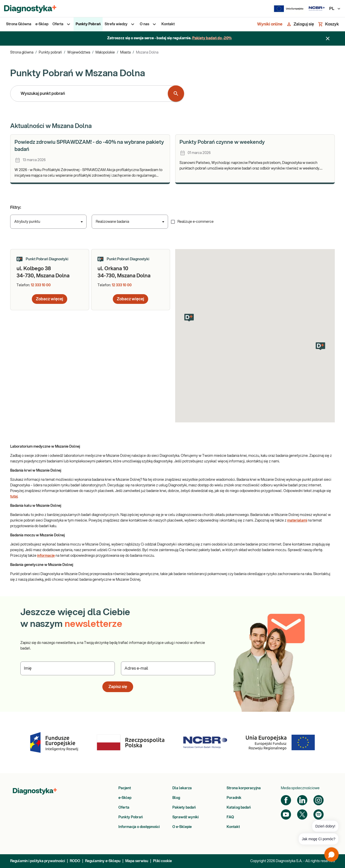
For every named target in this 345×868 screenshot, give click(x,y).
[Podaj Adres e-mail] (168, 668)
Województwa (79, 53)
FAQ (230, 817)
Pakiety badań (184, 808)
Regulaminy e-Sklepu (103, 861)
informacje (46, 556)
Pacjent (125, 788)
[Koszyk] (328, 24)
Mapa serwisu (137, 861)
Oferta (124, 808)
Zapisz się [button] (118, 687)
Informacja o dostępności (139, 827)
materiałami (297, 521)
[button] (189, 318)
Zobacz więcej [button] (50, 299)
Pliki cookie (162, 861)
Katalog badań (239, 808)
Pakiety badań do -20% (212, 38)
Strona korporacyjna (244, 788)
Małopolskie (105, 53)
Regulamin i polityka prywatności (38, 861)
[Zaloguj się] (300, 24)
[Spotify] (319, 814)
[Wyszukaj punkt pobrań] (176, 94)
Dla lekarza (182, 788)
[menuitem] (19, 24)
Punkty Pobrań (131, 817)
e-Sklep (125, 798)
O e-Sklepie (182, 827)
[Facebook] (286, 800)
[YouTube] (286, 814)
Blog (176, 798)
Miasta (125, 53)
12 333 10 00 (41, 285)
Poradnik (234, 798)
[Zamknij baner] (328, 38)
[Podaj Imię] (68, 668)
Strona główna (22, 53)
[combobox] (90, 94)
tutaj (14, 497)
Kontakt (233, 827)
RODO (75, 861)
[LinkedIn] (302, 800)
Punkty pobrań (50, 53)
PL (335, 9)
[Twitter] (302, 814)
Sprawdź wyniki (185, 817)
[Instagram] (319, 800)
